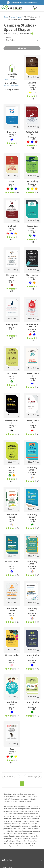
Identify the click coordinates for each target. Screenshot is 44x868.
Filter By (22, 48)
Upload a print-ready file (12, 79)
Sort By (8, 37)
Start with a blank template (12, 86)
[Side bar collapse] (41, 8)
